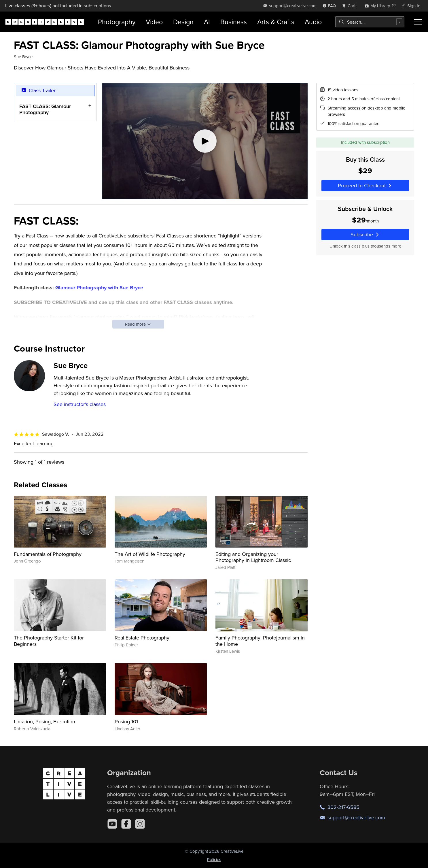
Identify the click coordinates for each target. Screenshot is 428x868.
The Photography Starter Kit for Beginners (49, 641)
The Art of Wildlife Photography (150, 554)
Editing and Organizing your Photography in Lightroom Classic (253, 557)
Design (183, 22)
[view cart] (350, 6)
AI (207, 22)
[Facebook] (126, 824)
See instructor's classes (80, 404)
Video (154, 22)
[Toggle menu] (418, 22)
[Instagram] (140, 824)
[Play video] (205, 141)
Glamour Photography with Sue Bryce (99, 288)
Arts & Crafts (276, 22)
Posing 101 (126, 721)
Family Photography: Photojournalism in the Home (260, 641)
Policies (214, 859)
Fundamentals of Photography (48, 554)
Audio (313, 22)
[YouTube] (112, 824)
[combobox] (370, 22)
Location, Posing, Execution (44, 721)
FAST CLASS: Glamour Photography (45, 109)
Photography (117, 22)
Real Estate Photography (142, 638)
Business (234, 22)
